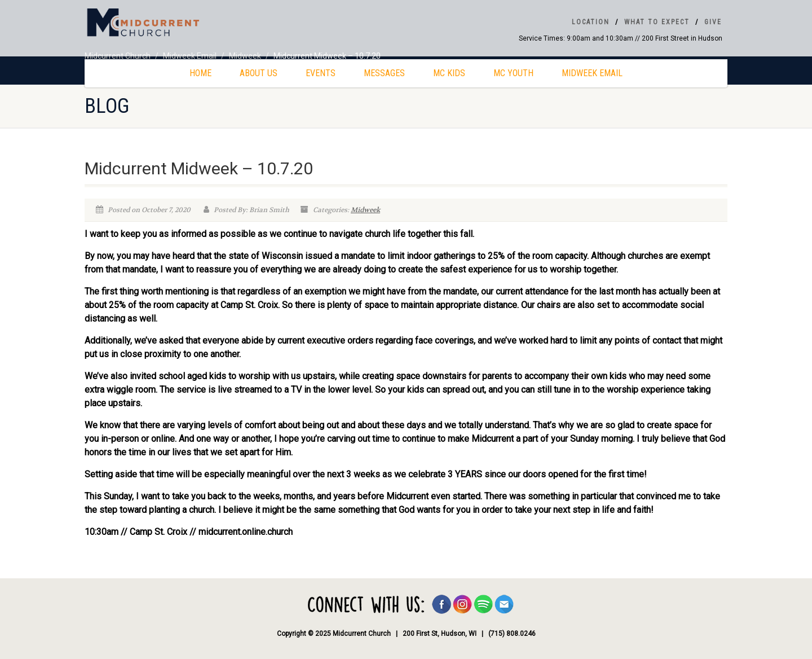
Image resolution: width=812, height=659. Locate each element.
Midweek (365, 210)
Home (200, 73)
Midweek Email (592, 73)
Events (321, 73)
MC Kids (449, 73)
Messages (384, 73)
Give (713, 22)
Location (591, 22)
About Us (259, 73)
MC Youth (513, 73)
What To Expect (657, 22)
